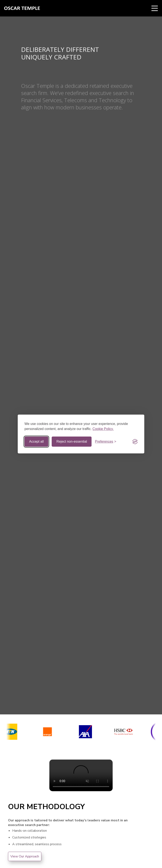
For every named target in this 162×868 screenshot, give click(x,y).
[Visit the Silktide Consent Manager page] (135, 442)
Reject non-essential (72, 441)
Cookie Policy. (103, 429)
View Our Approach (25, 856)
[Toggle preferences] (106, 442)
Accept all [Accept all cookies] (36, 441)
